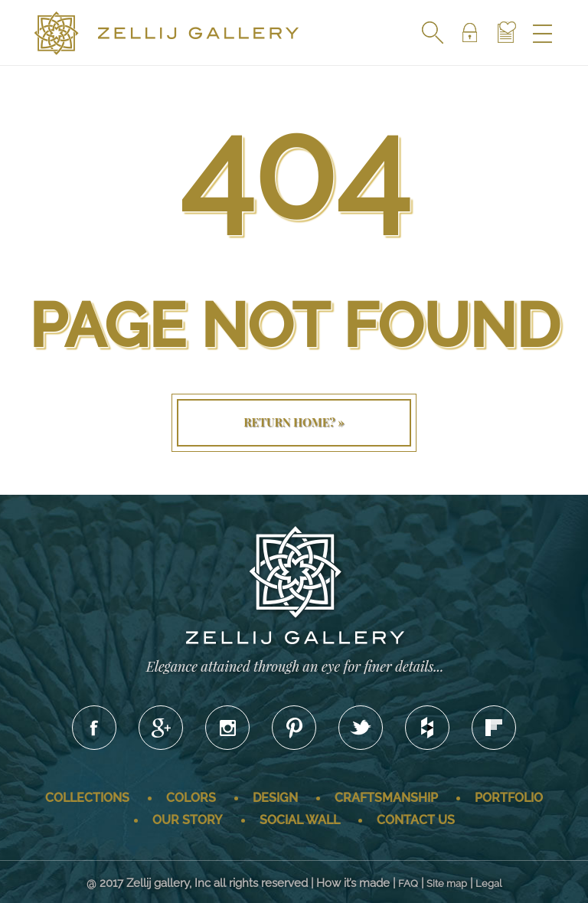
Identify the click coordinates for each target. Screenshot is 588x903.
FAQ (408, 883)
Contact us (416, 820)
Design (275, 798)
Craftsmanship (386, 798)
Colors (191, 798)
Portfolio (509, 798)
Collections (87, 798)
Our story (188, 820)
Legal (489, 883)
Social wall (300, 820)
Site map (447, 883)
